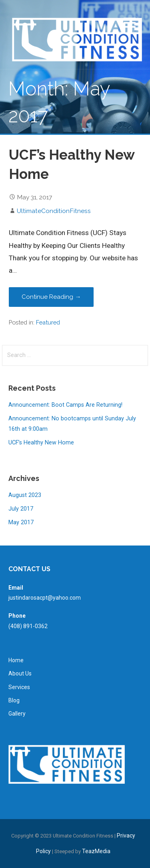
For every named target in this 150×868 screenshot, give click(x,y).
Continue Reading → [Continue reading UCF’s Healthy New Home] (51, 297)
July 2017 (21, 509)
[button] (130, 24)
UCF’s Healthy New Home (41, 443)
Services (19, 687)
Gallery (17, 714)
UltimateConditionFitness (54, 211)
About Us (20, 673)
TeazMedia (96, 851)
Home (16, 660)
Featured (48, 322)
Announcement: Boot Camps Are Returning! (65, 405)
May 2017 (21, 522)
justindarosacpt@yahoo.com (45, 598)
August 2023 (25, 495)
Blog (14, 700)
